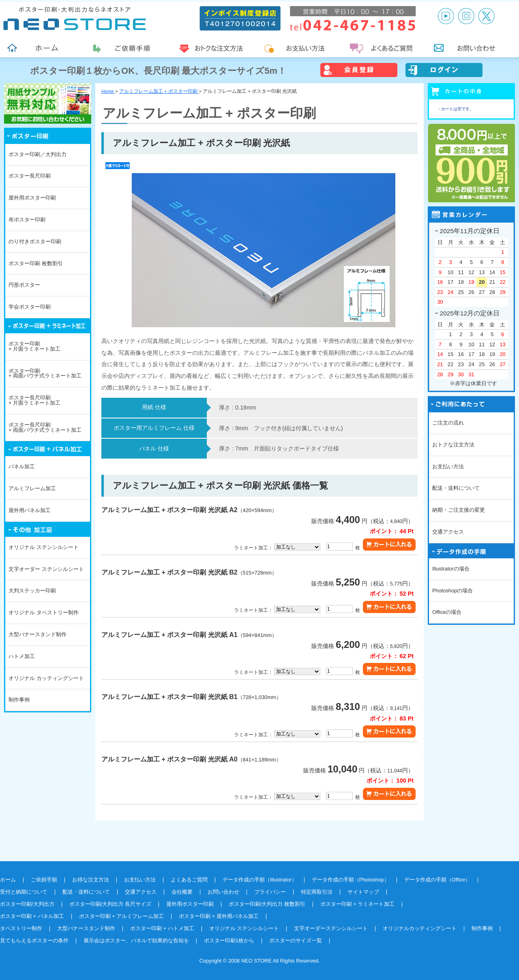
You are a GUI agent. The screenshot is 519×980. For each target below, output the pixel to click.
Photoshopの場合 (453, 591)
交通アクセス (448, 532)
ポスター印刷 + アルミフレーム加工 (122, 916)
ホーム (8, 880)
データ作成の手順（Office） (437, 880)
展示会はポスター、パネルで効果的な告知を (136, 940)
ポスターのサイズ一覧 (296, 940)
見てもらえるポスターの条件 (34, 940)
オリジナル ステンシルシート (44, 547)
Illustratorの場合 (451, 569)
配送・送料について (456, 488)
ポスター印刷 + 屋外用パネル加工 (219, 916)
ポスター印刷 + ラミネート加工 (358, 904)
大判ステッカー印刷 (32, 591)
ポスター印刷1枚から (229, 940)
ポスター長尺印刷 (30, 176)
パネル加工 (22, 466)
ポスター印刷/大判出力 (27, 904)
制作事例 (19, 700)
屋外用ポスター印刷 (32, 198)
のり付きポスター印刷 (35, 241)
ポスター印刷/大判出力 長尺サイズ (110, 904)
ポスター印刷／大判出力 (38, 154)
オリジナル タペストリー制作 (44, 612)
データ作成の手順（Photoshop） (351, 880)
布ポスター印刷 (27, 220)
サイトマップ (363, 892)
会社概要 (182, 892)
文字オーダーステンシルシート (331, 928)
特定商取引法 (317, 892)
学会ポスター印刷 (30, 307)
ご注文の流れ (448, 423)
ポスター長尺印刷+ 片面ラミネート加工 (34, 400)
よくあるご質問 (189, 880)
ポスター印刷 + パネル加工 (32, 916)
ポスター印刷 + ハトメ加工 (162, 928)
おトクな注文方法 (453, 445)
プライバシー (270, 892)
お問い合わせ (223, 892)
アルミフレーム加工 (32, 488)
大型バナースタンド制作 (38, 634)
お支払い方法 (448, 466)
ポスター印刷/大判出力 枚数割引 (267, 904)
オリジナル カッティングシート (46, 678)
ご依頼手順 (44, 880)
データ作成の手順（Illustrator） (260, 880)
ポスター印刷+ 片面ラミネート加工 (34, 346)
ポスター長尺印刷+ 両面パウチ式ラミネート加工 (45, 427)
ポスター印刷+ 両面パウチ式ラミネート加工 (45, 373)
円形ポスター (24, 285)
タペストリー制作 (21, 928)
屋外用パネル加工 (30, 510)
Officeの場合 (447, 612)
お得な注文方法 (91, 880)
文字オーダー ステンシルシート (46, 569)
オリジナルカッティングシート (420, 928)
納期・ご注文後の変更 (459, 510)
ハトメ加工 (22, 656)
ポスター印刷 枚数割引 (36, 263)
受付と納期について (24, 892)
